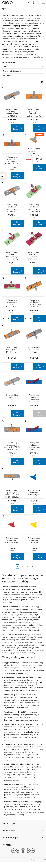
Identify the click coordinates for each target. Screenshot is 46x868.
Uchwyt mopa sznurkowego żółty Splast (34, 540)
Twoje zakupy (23, 838)
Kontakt (7, 845)
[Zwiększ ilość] (4, 128)
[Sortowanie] (42, 82)
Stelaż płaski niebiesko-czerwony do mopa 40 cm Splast (34, 400)
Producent (23, 75)
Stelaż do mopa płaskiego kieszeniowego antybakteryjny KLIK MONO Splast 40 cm (34, 210)
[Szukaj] (29, 3)
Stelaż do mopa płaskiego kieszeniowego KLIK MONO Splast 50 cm (12, 114)
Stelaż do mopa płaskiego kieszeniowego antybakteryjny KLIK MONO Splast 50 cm (12, 258)
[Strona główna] (8, 3)
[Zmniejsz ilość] (9, 128)
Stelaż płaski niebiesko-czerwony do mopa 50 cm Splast (34, 447)
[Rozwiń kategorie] (44, 3)
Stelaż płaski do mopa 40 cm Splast (34, 350)
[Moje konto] (34, 3)
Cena (23, 67)
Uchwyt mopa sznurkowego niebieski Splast (34, 493)
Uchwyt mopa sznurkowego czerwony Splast (12, 540)
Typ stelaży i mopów (23, 71)
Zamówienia (23, 831)
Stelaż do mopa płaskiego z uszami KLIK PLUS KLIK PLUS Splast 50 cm (12, 495)
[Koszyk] (39, 3)
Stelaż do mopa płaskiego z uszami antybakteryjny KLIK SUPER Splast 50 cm (12, 305)
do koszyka (17, 128)
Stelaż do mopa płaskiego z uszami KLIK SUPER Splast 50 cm (12, 161)
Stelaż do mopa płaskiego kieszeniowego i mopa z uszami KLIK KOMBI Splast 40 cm (34, 305)
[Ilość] (6, 128)
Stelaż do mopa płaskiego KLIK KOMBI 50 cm (12, 350)
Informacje (23, 823)
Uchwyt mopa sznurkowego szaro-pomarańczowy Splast (34, 153)
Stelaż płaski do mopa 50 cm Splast (12, 397)
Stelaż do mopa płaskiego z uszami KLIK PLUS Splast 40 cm (12, 446)
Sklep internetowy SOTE (38, 860)
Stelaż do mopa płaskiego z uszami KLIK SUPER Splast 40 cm (34, 114)
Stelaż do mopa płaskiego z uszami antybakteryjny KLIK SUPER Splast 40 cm (34, 258)
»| (33, 566)
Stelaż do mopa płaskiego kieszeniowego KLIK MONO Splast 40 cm (12, 209)
